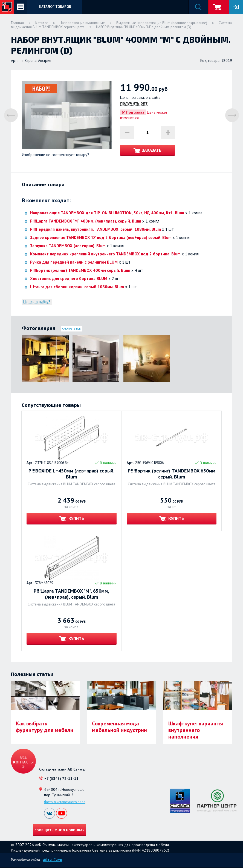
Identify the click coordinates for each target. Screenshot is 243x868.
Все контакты (23, 760)
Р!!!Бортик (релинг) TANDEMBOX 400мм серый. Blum (80, 270)
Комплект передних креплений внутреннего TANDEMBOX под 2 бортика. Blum (105, 254)
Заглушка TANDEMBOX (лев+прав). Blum (68, 246)
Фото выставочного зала (65, 802)
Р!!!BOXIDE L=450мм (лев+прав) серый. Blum (71, 474)
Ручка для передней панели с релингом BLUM (74, 262)
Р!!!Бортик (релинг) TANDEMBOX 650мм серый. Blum (172, 474)
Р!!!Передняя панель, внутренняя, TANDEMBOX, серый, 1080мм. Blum (96, 229)
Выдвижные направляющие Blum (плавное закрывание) (162, 23)
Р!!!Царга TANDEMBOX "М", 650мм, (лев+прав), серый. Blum (71, 594)
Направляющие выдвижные (82, 23)
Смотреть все (72, 329)
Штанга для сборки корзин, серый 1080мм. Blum (77, 287)
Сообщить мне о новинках (60, 830)
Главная (17, 23)
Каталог (42, 23)
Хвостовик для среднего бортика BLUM (69, 279)
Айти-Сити (53, 860)
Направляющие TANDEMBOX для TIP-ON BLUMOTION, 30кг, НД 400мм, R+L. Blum (107, 213)
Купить (76, 518)
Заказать (152, 150)
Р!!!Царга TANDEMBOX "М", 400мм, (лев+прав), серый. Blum (86, 221)
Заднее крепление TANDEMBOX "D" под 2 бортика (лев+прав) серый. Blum (101, 237)
